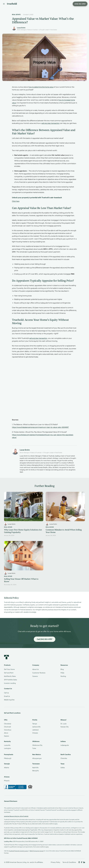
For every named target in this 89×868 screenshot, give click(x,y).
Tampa (35, 724)
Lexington (7, 748)
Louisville (7, 745)
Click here (16, 201)
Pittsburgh (8, 758)
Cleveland (8, 724)
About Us (36, 669)
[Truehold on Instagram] (79, 862)
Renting (63, 676)
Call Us (6, 693)
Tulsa (34, 748)
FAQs (62, 673)
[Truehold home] (12, 4)
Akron (6, 733)
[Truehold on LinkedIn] (84, 862)
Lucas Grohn (21, 28)
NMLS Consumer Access (37, 851)
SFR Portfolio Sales (11, 680)
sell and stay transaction (51, 123)
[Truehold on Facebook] (82, 862)
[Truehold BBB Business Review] (15, 787)
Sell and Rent (9, 673)
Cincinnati (7, 727)
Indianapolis (65, 745)
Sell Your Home (9, 669)
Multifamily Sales (10, 676)
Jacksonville (36, 727)
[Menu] (4, 4)
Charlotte (64, 758)
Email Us (7, 696)
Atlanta (6, 767)
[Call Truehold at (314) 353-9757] (80, 4)
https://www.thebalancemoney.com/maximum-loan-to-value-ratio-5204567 (40, 427)
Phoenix (7, 781)
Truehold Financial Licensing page (18, 851)
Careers (35, 676)
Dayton (7, 736)
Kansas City (65, 727)
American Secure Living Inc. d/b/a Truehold (16, 816)
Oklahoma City (37, 745)
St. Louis (64, 724)
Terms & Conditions (69, 862)
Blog (62, 669)
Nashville (35, 767)
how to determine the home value (41, 87)
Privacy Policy (55, 862)
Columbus (8, 730)
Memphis (36, 771)
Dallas (63, 767)
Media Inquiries (9, 700)
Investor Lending (10, 683)
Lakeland (35, 730)
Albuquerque (37, 758)
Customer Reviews (39, 673)
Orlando (35, 733)
